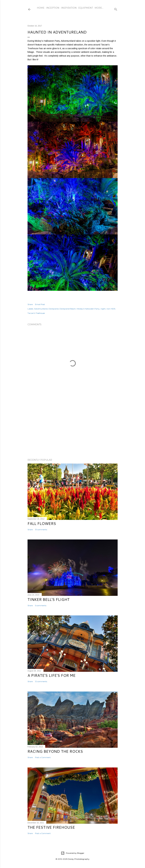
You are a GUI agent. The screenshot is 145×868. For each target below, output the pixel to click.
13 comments (41, 530)
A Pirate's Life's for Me (52, 675)
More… (99, 8)
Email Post (40, 304)
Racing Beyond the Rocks (55, 751)
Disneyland (53, 309)
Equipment (86, 8)
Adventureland (41, 309)
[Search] (116, 9)
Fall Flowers (42, 523)
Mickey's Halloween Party (88, 309)
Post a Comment (43, 757)
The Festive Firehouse (51, 827)
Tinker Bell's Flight (49, 599)
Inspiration (69, 8)
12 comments (41, 681)
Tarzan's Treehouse (36, 313)
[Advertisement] (73, 429)
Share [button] (30, 304)
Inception (53, 8)
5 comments (41, 605)
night (103, 309)
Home (41, 8)
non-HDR (111, 309)
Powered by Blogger (73, 853)
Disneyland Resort (68, 309)
